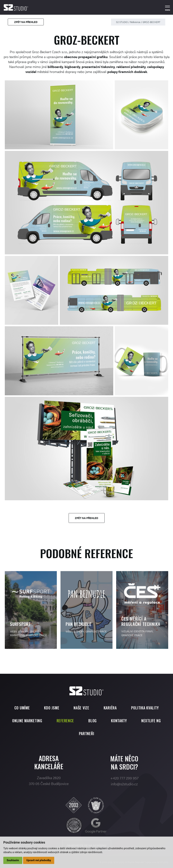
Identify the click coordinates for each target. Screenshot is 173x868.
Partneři (87, 733)
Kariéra (110, 708)
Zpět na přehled (26, 22)
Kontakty (119, 721)
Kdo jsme (52, 708)
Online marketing (27, 721)
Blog (92, 721)
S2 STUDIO (122, 22)
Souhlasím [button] (13, 860)
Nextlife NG (151, 721)
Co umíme (22, 708)
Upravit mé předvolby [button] (39, 860)
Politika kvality (145, 708)
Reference (135, 22)
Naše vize (81, 708)
